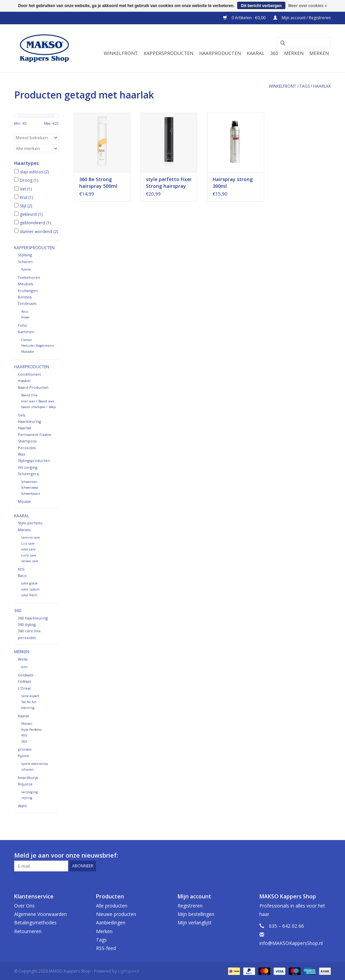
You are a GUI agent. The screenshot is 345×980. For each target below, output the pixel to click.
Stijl (26, 206)
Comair (27, 340)
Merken (294, 53)
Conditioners (29, 374)
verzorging (30, 792)
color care (28, 549)
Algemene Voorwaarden (40, 914)
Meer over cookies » (307, 6)
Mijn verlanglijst (195, 923)
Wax (22, 454)
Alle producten (112, 906)
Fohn (22, 325)
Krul (26, 197)
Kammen (26, 332)
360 (274, 53)
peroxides (27, 638)
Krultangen (28, 291)
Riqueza (25, 784)
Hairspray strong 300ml (233, 183)
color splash (30, 589)
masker (24, 381)
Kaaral (256, 53)
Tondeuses (27, 303)
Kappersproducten (168, 53)
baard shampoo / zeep (38, 407)
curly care (29, 555)
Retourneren (28, 931)
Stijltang (25, 255)
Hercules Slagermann (38, 345)
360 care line (29, 631)
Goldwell (26, 675)
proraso (25, 749)
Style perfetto (30, 523)
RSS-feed (106, 948)
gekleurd (31, 214)
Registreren (190, 906)
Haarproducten (220, 53)
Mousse (24, 501)
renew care (30, 561)
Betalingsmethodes (35, 923)
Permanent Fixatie (35, 435)
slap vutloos (34, 172)
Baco (22, 575)
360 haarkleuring (33, 618)
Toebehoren (29, 277)
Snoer (25, 317)
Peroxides (27, 448)
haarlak (322, 86)
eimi (25, 667)
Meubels (25, 284)
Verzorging (28, 467)
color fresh (29, 595)
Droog (29, 180)
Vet (26, 189)
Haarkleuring (29, 421)
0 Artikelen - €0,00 (245, 18)
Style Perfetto (31, 730)
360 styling (27, 624)
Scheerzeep (30, 487)
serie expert (30, 696)
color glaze (29, 583)
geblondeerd (35, 223)
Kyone (26, 269)
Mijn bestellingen (196, 914)
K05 (21, 569)
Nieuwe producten (116, 914)
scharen (27, 769)
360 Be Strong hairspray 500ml (98, 183)
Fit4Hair (25, 681)
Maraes (24, 530)
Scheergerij (28, 474)
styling (27, 798)
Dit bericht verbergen (261, 6)
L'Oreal (24, 688)
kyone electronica (35, 764)
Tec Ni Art (29, 702)
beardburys (28, 777)
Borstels (25, 297)
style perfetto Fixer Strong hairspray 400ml (169, 183)
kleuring (28, 708)
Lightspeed (129, 971)
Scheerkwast (31, 494)
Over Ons (24, 906)
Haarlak (25, 428)
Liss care (28, 543)
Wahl (22, 806)
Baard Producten (33, 387)
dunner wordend (39, 232)
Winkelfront (121, 53)
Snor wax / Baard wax (38, 401)
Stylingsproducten (34, 460)
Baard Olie (29, 395)
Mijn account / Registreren (302, 18)
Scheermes (29, 482)
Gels (22, 415)
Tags (305, 86)
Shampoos (27, 441)
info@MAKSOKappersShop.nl (291, 943)
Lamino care (30, 537)
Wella (23, 659)
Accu (25, 311)
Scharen (25, 262)
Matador (28, 352)
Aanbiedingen (111, 923)
